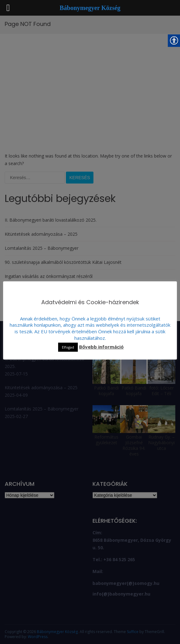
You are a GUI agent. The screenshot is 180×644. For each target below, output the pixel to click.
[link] (90, 8)
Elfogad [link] (68, 347)
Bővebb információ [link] (101, 347)
